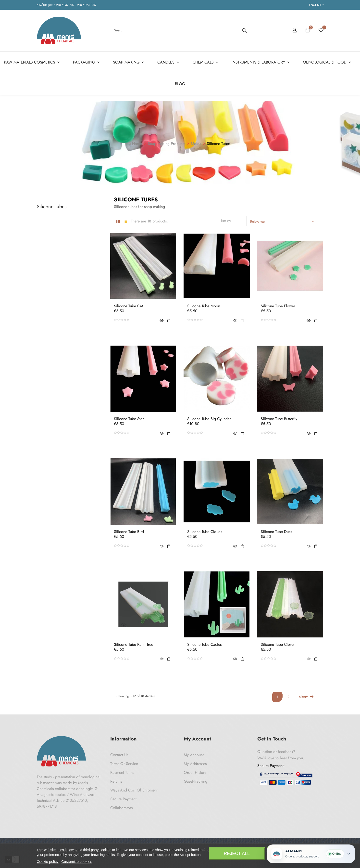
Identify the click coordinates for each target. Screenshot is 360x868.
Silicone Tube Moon (204, 306)
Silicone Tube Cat (128, 306)
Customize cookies (77, 862)
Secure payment (123, 799)
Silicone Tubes (52, 207)
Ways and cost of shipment (134, 790)
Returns (116, 781)
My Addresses (195, 764)
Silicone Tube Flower (278, 306)
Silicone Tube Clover (278, 645)
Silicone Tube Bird (129, 532)
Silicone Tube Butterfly (279, 419)
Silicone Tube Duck (277, 532)
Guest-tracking (196, 781)
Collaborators (121, 808)
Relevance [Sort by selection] (283, 221)
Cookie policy (48, 862)
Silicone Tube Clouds (205, 532)
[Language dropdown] (316, 5)
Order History (195, 772)
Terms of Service (124, 764)
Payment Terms (122, 772)
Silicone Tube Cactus (204, 645)
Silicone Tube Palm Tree (134, 645)
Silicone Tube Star (129, 419)
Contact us (119, 755)
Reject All (237, 854)
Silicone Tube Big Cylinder (209, 419)
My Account (194, 755)
